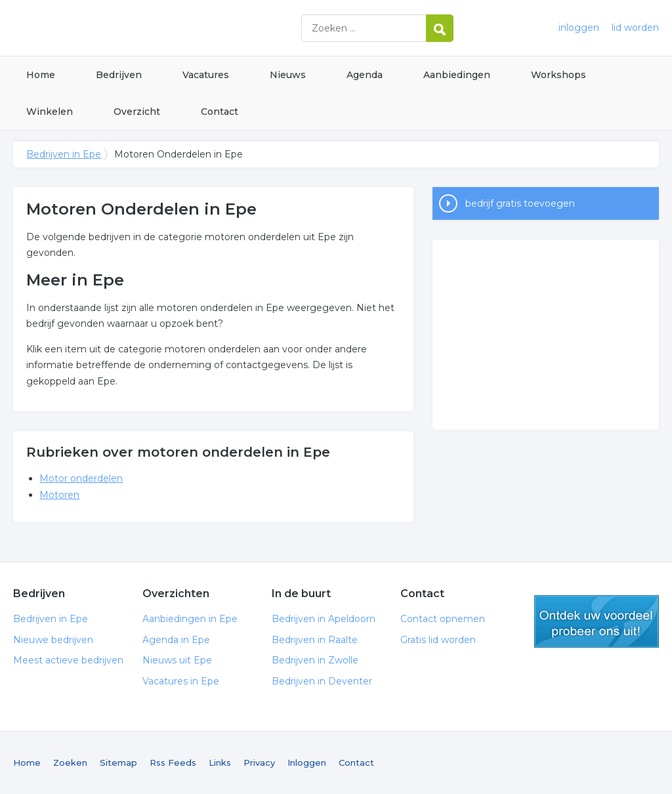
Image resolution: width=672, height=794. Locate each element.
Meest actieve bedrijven (68, 660)
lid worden (635, 28)
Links (220, 763)
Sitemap (118, 763)
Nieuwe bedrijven (53, 640)
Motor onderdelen (81, 478)
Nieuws (288, 75)
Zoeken (70, 763)
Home (41, 75)
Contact (220, 112)
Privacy (259, 763)
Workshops (558, 75)
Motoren (59, 495)
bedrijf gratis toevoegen (520, 203)
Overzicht (137, 112)
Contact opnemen (443, 619)
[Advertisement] (545, 335)
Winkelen (50, 112)
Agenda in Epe (176, 640)
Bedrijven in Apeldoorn (324, 619)
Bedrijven (119, 75)
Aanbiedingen (457, 75)
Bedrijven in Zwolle (315, 660)
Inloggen (307, 763)
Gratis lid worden (438, 640)
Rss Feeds (173, 763)
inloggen (579, 28)
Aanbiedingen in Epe (190, 619)
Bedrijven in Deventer (322, 681)
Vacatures (206, 75)
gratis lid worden (597, 621)
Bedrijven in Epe (177, 28)
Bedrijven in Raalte (315, 640)
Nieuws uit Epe (177, 660)
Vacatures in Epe (181, 681)
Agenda (365, 75)
